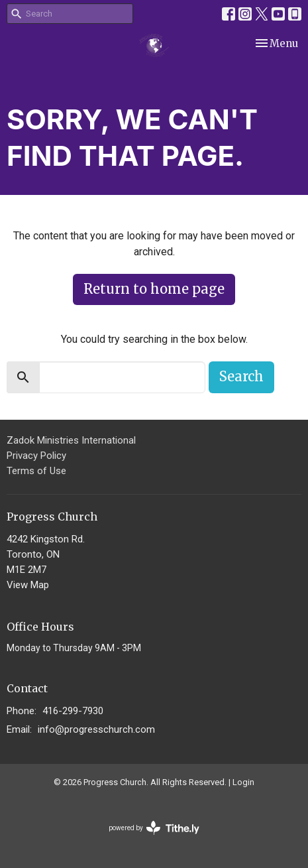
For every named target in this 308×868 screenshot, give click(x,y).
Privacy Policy (36, 456)
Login (243, 782)
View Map (28, 585)
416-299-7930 (73, 711)
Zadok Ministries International (71, 440)
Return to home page (154, 289)
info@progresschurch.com (96, 729)
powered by (154, 828)
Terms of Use (36, 471)
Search (241, 376)
